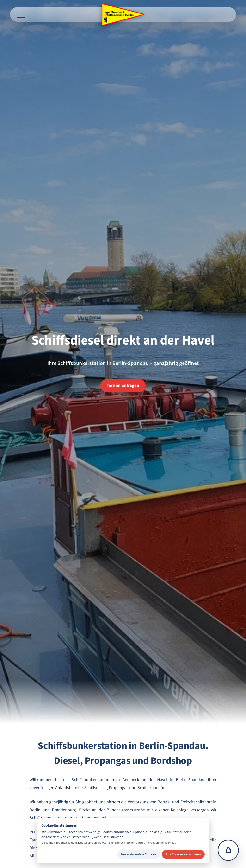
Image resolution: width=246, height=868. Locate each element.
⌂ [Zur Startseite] (228, 850)
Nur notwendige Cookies (139, 854)
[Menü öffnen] (21, 14)
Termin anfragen (123, 385)
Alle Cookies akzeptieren (183, 854)
